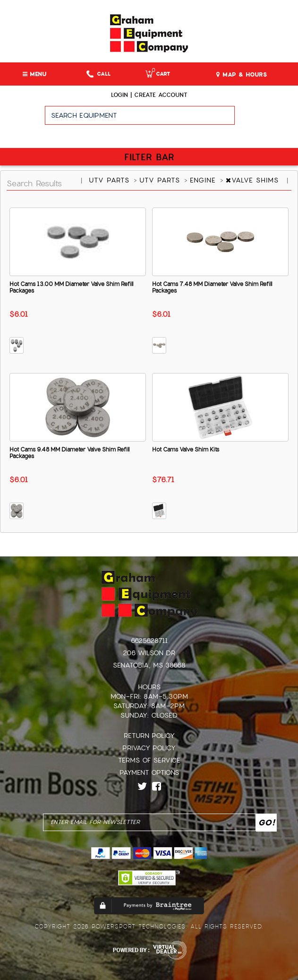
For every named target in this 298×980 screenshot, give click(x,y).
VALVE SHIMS (254, 180)
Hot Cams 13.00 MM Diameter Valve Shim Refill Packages (71, 287)
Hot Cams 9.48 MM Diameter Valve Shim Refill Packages (69, 453)
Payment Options (149, 772)
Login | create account (149, 95)
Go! (266, 120)
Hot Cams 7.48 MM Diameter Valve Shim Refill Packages (212, 287)
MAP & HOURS (242, 75)
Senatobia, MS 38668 (149, 665)
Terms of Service (149, 760)
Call (98, 74)
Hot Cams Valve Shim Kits (186, 450)
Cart (158, 74)
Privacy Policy (149, 748)
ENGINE (204, 180)
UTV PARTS (111, 180)
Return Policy (149, 736)
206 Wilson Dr (149, 653)
